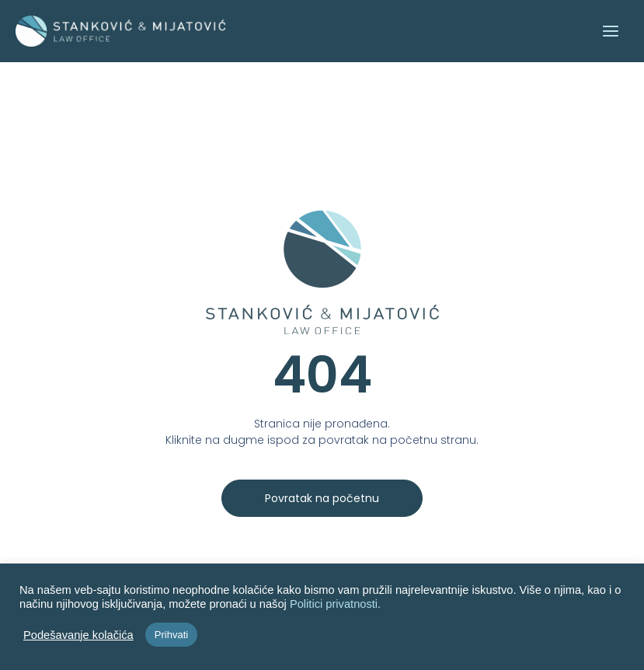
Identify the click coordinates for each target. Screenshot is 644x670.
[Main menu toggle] (610, 31)
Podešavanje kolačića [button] (78, 635)
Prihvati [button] (171, 635)
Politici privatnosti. (335, 604)
